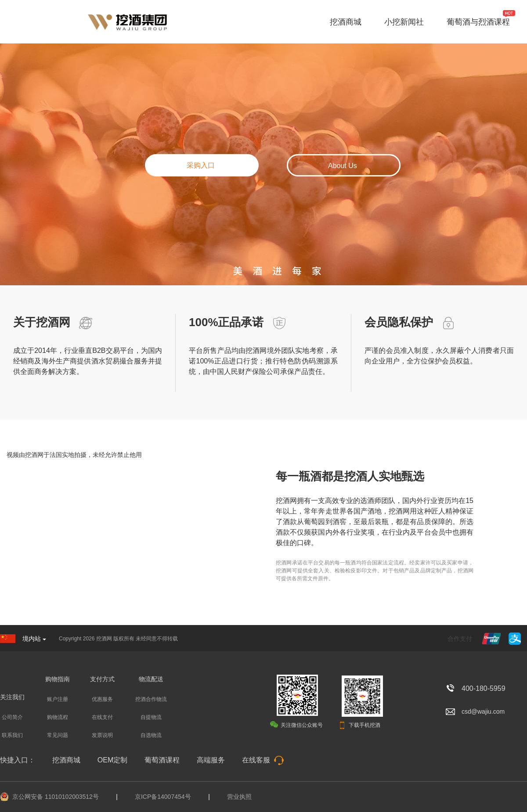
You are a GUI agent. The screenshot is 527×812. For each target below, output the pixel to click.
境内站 (34, 639)
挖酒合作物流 (151, 699)
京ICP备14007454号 (163, 797)
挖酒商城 (346, 22)
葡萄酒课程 (162, 760)
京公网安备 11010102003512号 (56, 797)
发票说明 (102, 735)
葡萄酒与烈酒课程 (478, 22)
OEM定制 (112, 760)
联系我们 (12, 735)
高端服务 (211, 760)
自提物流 (151, 717)
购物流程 (58, 717)
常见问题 (58, 735)
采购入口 (201, 165)
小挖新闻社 (404, 22)
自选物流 (151, 735)
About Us (343, 166)
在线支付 (102, 717)
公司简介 (12, 717)
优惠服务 (102, 699)
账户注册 (58, 699)
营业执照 (239, 797)
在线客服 (263, 760)
